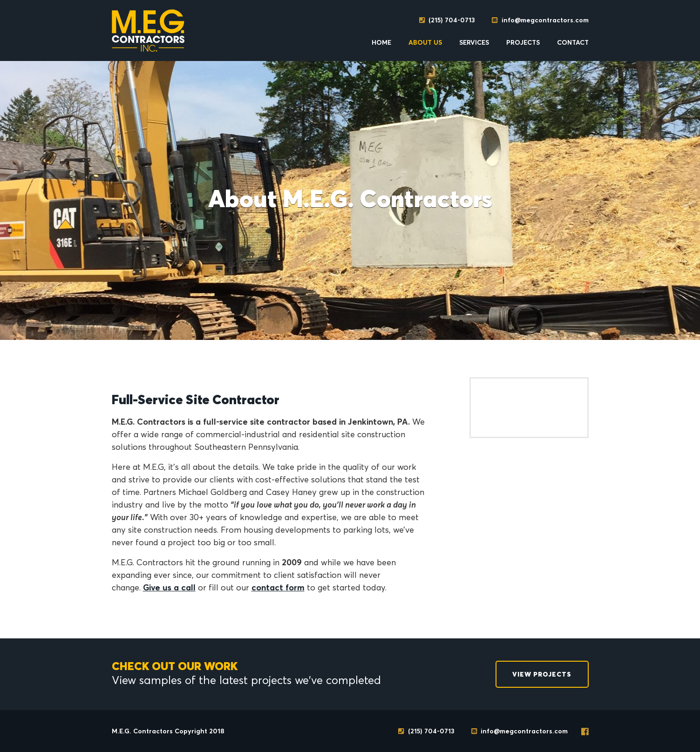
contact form (278, 587)
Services (474, 42)
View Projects (542, 674)
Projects (523, 42)
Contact (573, 42)
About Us (425, 42)
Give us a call (169, 587)
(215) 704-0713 (447, 20)
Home (381, 42)
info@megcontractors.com (540, 20)
